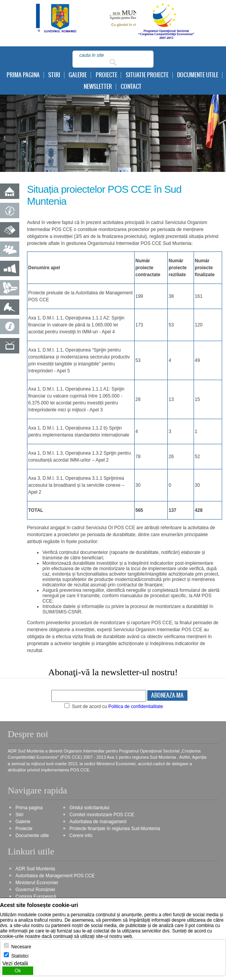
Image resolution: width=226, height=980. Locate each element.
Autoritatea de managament (98, 822)
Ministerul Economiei (37, 883)
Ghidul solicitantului (89, 808)
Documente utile (198, 75)
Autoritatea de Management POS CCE (55, 876)
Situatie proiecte (147, 75)
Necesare (21, 947)
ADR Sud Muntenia (35, 869)
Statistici (20, 956)
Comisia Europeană (36, 897)
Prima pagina (23, 75)
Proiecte (106, 75)
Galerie (78, 75)
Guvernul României (35, 890)
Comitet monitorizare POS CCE (102, 815)
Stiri (54, 75)
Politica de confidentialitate (136, 707)
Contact (131, 87)
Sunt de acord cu (114, 707)
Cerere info (81, 836)
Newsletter (98, 87)
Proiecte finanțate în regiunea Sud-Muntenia (115, 829)
